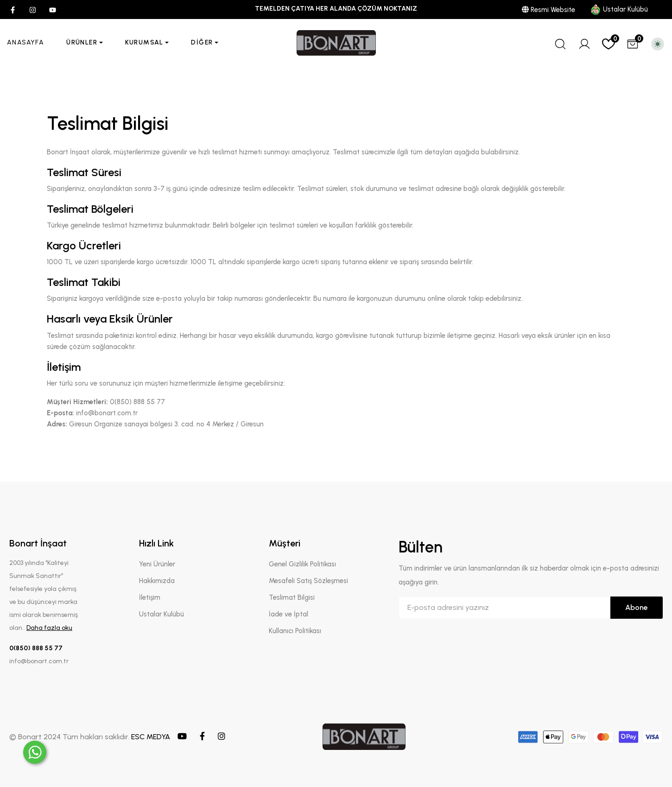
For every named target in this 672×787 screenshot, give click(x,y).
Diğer (202, 42)
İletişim (150, 597)
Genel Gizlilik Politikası (302, 564)
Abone (637, 607)
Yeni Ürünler (157, 564)
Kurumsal (144, 42)
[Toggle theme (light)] (658, 44)
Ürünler (82, 42)
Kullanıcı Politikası (295, 631)
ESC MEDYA (151, 737)
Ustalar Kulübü (619, 9)
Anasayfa (25, 42)
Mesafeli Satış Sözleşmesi (308, 581)
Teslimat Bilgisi (292, 597)
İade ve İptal (288, 614)
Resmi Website (548, 10)
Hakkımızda (157, 581)
